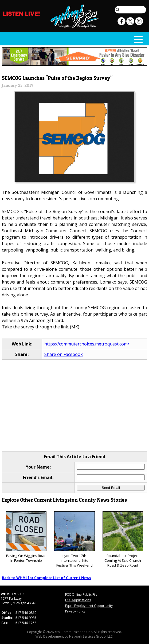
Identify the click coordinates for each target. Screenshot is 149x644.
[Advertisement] (75, 405)
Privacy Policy (75, 611)
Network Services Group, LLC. (91, 636)
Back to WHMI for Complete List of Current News (46, 578)
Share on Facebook (64, 354)
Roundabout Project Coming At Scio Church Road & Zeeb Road (123, 539)
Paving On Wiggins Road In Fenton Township (26, 537)
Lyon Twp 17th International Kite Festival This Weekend (74, 539)
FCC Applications (78, 600)
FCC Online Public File (81, 594)
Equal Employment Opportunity (89, 606)
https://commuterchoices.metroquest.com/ (87, 344)
